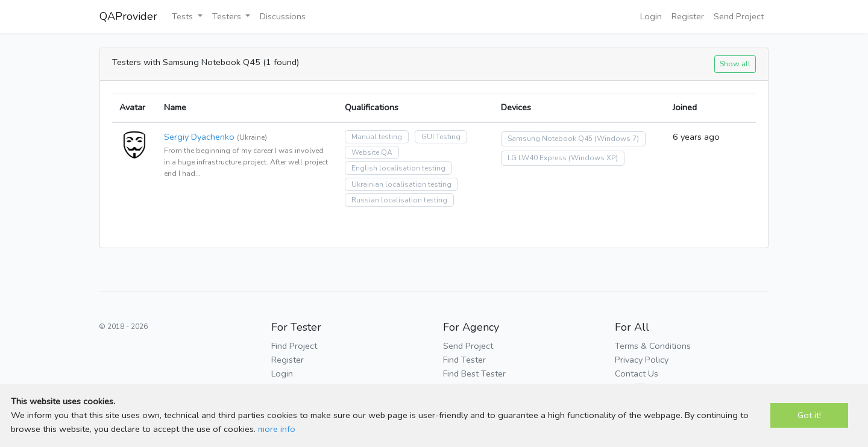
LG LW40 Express (537, 158)
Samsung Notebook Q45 (550, 139)
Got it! (809, 415)
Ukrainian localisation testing (401, 184)
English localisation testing (398, 168)
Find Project (294, 346)
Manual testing (377, 137)
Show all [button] (735, 64)
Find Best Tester (474, 374)
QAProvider (128, 16)
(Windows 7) (617, 139)
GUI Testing (441, 137)
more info (277, 429)
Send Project (739, 16)
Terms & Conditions (653, 346)
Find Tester (464, 360)
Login (651, 16)
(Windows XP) (593, 158)
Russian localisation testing (399, 200)
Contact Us (637, 374)
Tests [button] (184, 16)
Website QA (372, 152)
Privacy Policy (642, 360)
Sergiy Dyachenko (199, 137)
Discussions (283, 16)
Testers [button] (228, 16)
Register (688, 16)
